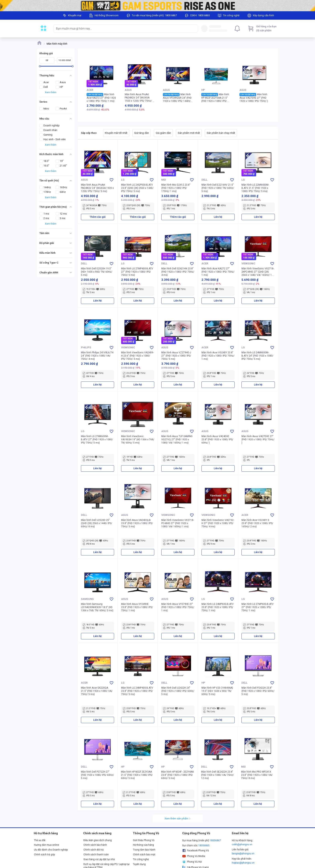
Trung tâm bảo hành (144, 850)
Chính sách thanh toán (96, 855)
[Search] (194, 29)
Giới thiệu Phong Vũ (144, 840)
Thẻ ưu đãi (40, 840)
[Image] (157, 6)
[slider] (40, 66)
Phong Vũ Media (194, 856)
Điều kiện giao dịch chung (98, 840)
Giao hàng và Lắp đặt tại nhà (99, 859)
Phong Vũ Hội (192, 862)
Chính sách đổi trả (94, 850)
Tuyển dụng (139, 864)
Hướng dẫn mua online (47, 845)
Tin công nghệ (141, 859)
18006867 (215, 840)
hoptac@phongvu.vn (243, 863)
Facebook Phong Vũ (196, 851)
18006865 (204, 846)
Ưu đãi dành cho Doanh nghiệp (51, 850)
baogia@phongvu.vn (243, 854)
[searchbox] (122, 29)
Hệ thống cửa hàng (143, 845)
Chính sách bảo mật (144, 855)
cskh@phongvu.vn (242, 844)
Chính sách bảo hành (95, 845)
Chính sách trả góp (44, 855)
